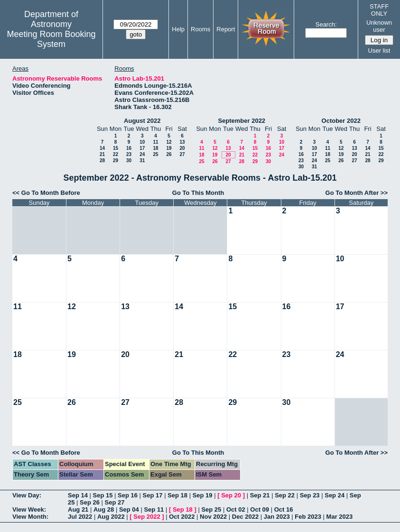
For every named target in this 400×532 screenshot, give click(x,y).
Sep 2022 (147, 517)
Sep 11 (154, 509)
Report (226, 29)
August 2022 (142, 121)
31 (142, 161)
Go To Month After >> (357, 193)
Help (178, 29)
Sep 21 (260, 495)
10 (142, 142)
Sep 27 (115, 502)
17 (142, 148)
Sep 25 (211, 509)
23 (129, 154)
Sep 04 (129, 509)
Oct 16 (284, 509)
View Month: (30, 517)
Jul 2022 (80, 517)
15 (116, 148)
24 (142, 154)
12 (169, 142)
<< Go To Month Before (46, 193)
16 (129, 148)
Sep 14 (78, 495)
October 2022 (341, 121)
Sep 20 (231, 495)
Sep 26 (90, 502)
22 (116, 154)
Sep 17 (153, 495)
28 (102, 161)
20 (182, 148)
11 (155, 142)
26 (169, 154)
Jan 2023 (277, 517)
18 (155, 148)
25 (155, 154)
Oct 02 (236, 509)
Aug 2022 (111, 517)
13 (182, 142)
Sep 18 (177, 495)
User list (379, 50)
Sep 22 (285, 495)
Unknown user (379, 26)
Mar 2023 (340, 517)
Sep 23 (310, 495)
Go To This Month (198, 193)
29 (116, 161)
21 (102, 154)
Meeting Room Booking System (51, 39)
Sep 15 (103, 495)
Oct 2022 (182, 517)
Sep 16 (128, 495)
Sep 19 (203, 495)
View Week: (29, 509)
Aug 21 (78, 509)
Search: (326, 24)
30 (129, 161)
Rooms (200, 29)
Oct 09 (260, 509)
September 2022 (242, 121)
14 (102, 148)
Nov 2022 (213, 517)
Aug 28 (104, 509)
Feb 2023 (308, 517)
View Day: (27, 495)
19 (169, 148)
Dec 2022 (245, 517)
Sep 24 (335, 495)
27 (182, 154)
